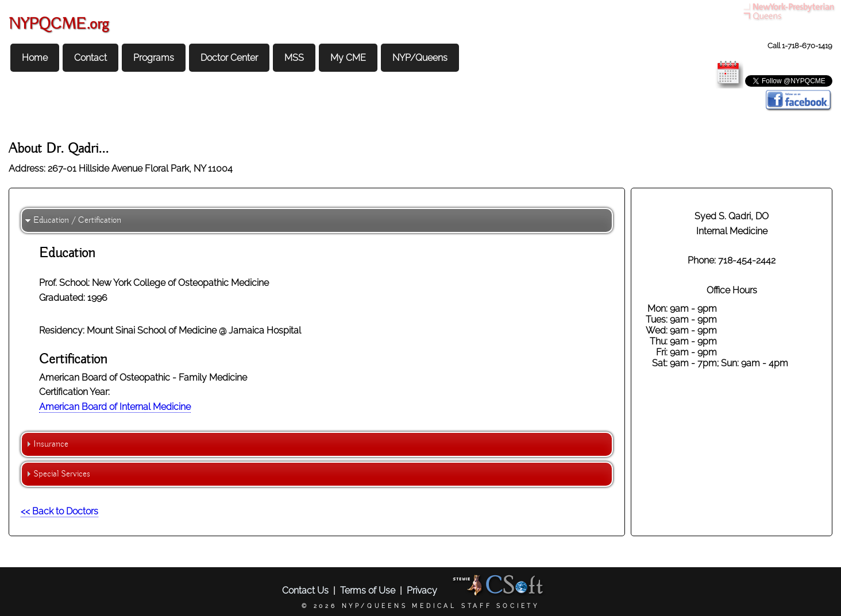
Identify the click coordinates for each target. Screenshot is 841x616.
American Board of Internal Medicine (115, 407)
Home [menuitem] (35, 58)
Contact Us (305, 590)
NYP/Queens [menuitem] (420, 58)
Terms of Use (368, 590)
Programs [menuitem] (154, 58)
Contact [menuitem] (90, 58)
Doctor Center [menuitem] (229, 58)
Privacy (422, 590)
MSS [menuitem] (294, 58)
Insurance (51, 444)
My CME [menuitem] (348, 58)
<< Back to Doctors (59, 511)
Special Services (62, 474)
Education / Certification (77, 220)
